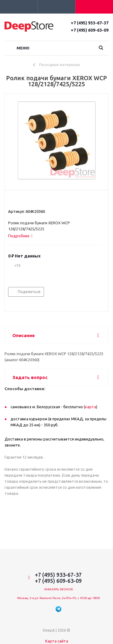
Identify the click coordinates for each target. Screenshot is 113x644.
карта (91, 407)
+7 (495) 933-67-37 (90, 23)
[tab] (20, 236)
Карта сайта (57, 641)
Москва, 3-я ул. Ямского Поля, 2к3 (42, 598)
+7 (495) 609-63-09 (90, 30)
